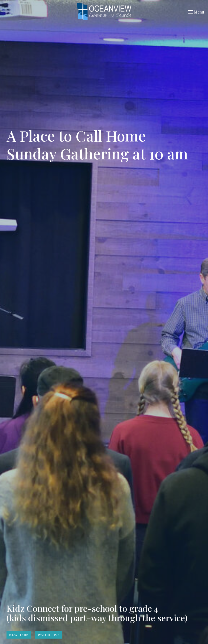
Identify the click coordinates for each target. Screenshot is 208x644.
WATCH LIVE (49, 635)
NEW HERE (19, 635)
